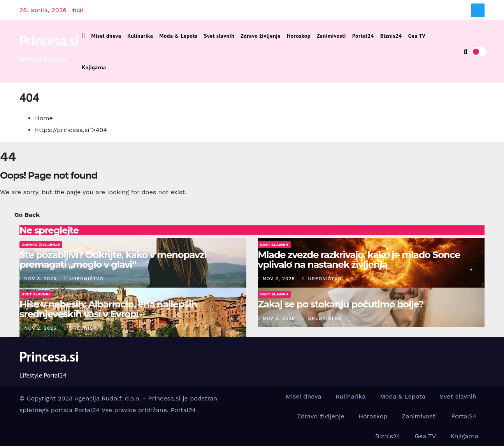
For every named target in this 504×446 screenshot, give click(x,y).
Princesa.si (49, 40)
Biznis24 (391, 36)
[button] (466, 52)
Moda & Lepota (178, 36)
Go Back (27, 215)
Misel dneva (106, 36)
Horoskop (299, 36)
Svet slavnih (219, 36)
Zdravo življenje (261, 36)
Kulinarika (140, 36)
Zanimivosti (331, 36)
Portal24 (363, 36)
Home (44, 118)
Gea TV (417, 36)
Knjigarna (94, 67)
